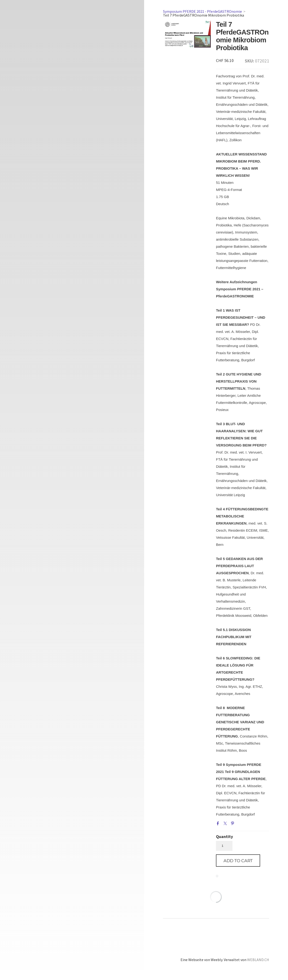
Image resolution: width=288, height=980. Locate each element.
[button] (238, 861)
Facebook (219, 824)
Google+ (241, 825)
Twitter (226, 824)
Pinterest (233, 824)
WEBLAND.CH (258, 960)
